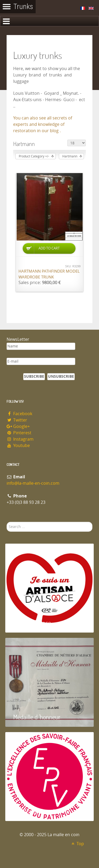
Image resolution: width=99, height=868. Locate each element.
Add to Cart (49, 248)
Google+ (18, 426)
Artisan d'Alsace (32, 623)
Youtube (18, 446)
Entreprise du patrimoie (42, 811)
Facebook (19, 414)
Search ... (7, 522)
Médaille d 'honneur (37, 717)
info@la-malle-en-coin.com (33, 483)
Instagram (20, 439)
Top (77, 844)
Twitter (17, 420)
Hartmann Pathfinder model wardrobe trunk (49, 274)
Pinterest (19, 433)
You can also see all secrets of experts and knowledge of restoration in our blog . (43, 124)
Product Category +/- (34, 156)
